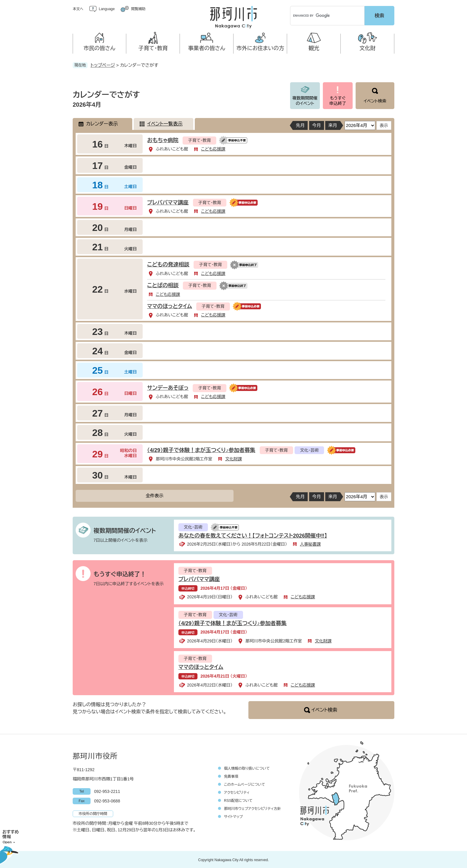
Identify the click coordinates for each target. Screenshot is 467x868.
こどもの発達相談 (168, 264)
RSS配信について (238, 800)
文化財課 (233, 458)
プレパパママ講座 (168, 202)
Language (107, 9)
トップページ (103, 64)
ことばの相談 (163, 285)
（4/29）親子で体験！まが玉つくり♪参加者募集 (201, 449)
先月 (300, 124)
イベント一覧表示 (165, 123)
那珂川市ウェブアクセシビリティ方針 (252, 808)
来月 (333, 124)
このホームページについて (245, 784)
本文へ (78, 9)
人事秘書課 (310, 543)
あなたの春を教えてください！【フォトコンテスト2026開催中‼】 (253, 535)
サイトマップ (233, 816)
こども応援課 (213, 148)
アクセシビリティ (237, 792)
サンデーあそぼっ (168, 387)
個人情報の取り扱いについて (247, 768)
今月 (317, 124)
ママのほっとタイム (170, 305)
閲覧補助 (138, 9)
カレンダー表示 (102, 123)
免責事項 (231, 776)
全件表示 (155, 495)
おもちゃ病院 (163, 139)
